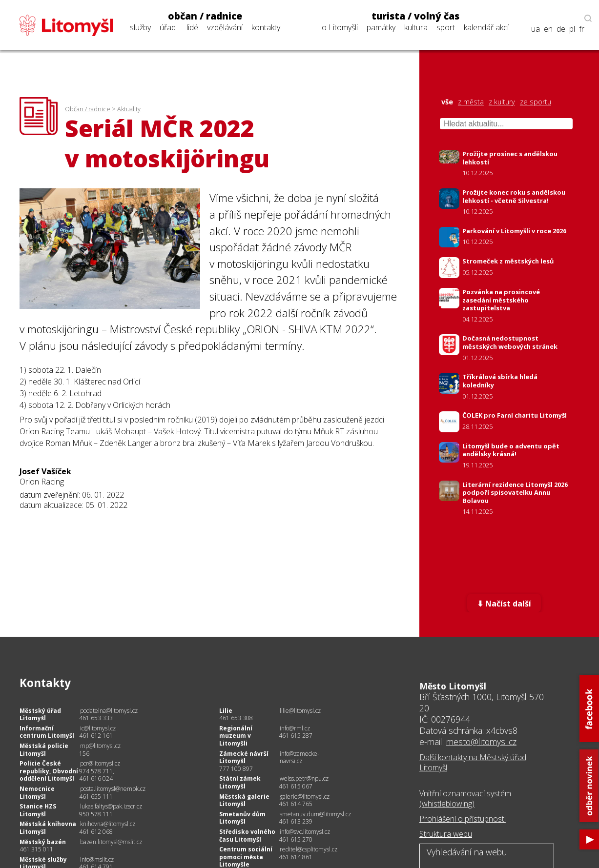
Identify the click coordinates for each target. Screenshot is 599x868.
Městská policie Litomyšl (44, 750)
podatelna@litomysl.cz (109, 711)
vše (447, 102)
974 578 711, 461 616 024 (97, 775)
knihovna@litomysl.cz (108, 824)
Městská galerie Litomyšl (244, 800)
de (561, 29)
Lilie (226, 711)
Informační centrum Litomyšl (47, 732)
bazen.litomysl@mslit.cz (111, 842)
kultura (416, 27)
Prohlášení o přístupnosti (463, 819)
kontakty (266, 27)
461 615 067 (296, 786)
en (548, 29)
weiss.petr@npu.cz (304, 778)
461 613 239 (296, 821)
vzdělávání (225, 27)
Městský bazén (43, 842)
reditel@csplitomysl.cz (309, 849)
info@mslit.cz (97, 859)
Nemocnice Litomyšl (37, 793)
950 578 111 (96, 814)
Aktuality (129, 109)
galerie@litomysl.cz (305, 797)
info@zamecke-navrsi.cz (299, 757)
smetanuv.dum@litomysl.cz (315, 814)
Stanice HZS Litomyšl (38, 810)
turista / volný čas (415, 16)
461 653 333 (96, 718)
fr (582, 29)
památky (381, 27)
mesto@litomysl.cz (481, 742)
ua (536, 29)
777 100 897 (236, 769)
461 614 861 (296, 857)
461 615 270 (296, 839)
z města (471, 102)
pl (572, 29)
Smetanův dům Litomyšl (242, 818)
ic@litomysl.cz (98, 728)
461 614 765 (296, 804)
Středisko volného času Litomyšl (247, 836)
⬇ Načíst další (504, 604)
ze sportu (536, 102)
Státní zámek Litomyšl (240, 782)
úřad (168, 27)
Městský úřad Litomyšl (40, 715)
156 (84, 754)
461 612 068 (96, 832)
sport (446, 27)
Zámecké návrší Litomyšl (244, 757)
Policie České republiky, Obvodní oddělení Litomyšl (49, 771)
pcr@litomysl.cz (100, 763)
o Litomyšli (340, 27)
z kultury (502, 102)
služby (140, 27)
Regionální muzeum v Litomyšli (236, 736)
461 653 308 (236, 718)
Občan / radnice (88, 109)
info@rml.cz (295, 728)
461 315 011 (36, 849)
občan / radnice (205, 16)
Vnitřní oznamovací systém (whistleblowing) (465, 798)
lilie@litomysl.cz (300, 711)
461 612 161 (96, 736)
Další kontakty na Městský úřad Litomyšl (473, 762)
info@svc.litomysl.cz (305, 832)
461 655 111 (96, 797)
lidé (192, 27)
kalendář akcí (486, 27)
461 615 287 (296, 736)
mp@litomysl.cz (100, 746)
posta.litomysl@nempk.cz (113, 789)
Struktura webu (446, 834)
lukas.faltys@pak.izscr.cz (111, 806)
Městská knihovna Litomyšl (48, 828)
